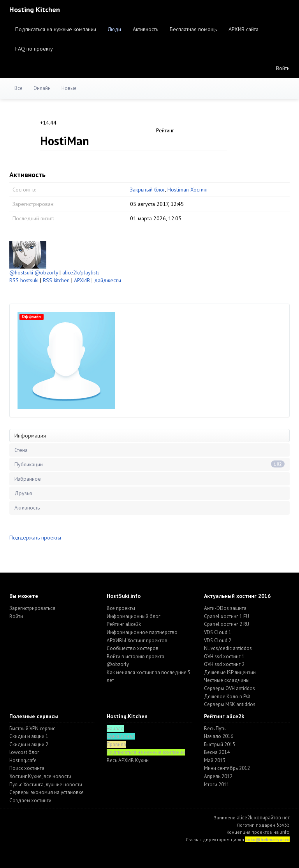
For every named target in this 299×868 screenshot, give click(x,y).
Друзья (23, 493)
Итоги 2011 (217, 785)
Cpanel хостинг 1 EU (227, 616)
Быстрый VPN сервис (32, 728)
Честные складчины (227, 680)
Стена (21, 450)
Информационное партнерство (142, 632)
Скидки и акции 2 (29, 744)
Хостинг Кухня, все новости (40, 776)
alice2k (244, 818)
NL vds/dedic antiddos (228, 648)
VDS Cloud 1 (218, 632)
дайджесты (108, 280)
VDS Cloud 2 (218, 640)
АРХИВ (82, 280)
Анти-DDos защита (225, 608)
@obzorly (46, 272)
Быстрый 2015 (220, 744)
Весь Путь (215, 728)
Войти (283, 68)
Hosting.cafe (23, 760)
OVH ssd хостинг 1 (224, 656)
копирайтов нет (272, 818)
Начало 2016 (219, 736)
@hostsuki (21, 272)
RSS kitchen (56, 280)
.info (285, 832)
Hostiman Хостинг (188, 190)
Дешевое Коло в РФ (227, 697)
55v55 (283, 825)
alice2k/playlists (81, 272)
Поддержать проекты (35, 538)
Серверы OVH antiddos (230, 688)
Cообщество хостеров (133, 648)
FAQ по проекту (34, 49)
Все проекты (121, 608)
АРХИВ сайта (244, 29)
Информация (30, 436)
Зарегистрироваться (32, 608)
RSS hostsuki (24, 280)
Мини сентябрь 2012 (227, 768)
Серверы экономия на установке (47, 792)
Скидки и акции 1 (29, 736)
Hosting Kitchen (35, 10)
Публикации (149, 464)
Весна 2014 (217, 752)
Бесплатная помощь (193, 29)
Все (18, 88)
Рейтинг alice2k (124, 624)
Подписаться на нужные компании (56, 29)
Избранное (28, 479)
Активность (145, 29)
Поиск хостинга (27, 768)
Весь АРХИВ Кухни (128, 760)
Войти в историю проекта (135, 656)
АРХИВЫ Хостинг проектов (137, 640)
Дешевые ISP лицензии (230, 672)
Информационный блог (134, 616)
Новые (69, 88)
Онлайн (42, 88)
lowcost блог (24, 752)
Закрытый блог (148, 190)
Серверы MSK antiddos (230, 704)
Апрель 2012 (218, 776)
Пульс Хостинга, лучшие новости (46, 785)
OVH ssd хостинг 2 (224, 664)
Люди (114, 29)
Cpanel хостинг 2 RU (227, 624)
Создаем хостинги (30, 800)
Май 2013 (215, 760)
